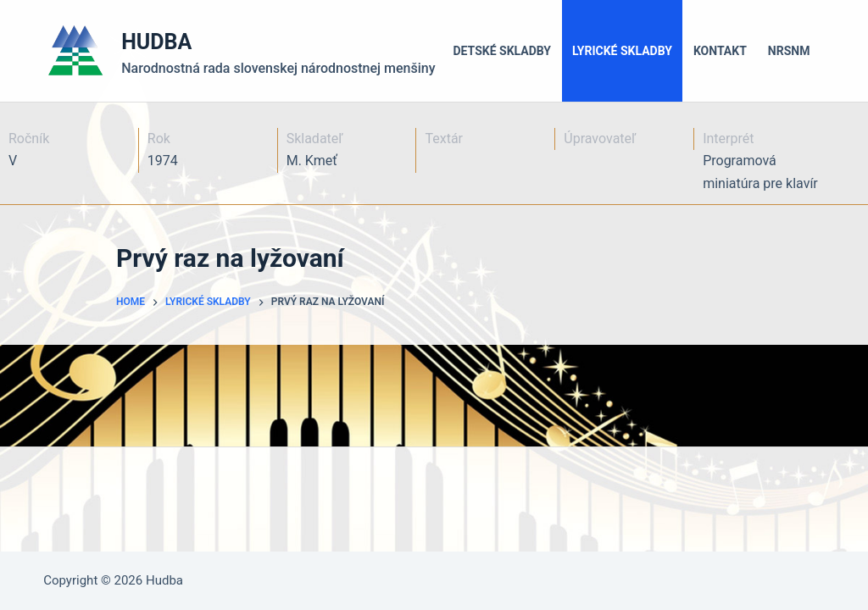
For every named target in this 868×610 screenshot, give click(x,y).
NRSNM (789, 51)
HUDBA (156, 42)
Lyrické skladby (622, 51)
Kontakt (720, 51)
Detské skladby (503, 51)
